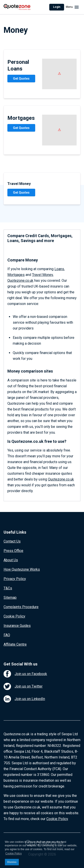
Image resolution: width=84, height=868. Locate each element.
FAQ (7, 635)
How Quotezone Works (22, 569)
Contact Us (12, 541)
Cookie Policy (14, 616)
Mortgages (16, 275)
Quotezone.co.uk (20, 281)
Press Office (13, 551)
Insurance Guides (17, 626)
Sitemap (10, 598)
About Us (11, 560)
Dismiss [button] (12, 862)
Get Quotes (21, 79)
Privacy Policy (15, 579)
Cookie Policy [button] (14, 853)
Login (57, 7)
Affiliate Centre (15, 644)
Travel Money (42, 275)
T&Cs (8, 588)
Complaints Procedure (21, 607)
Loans (59, 269)
